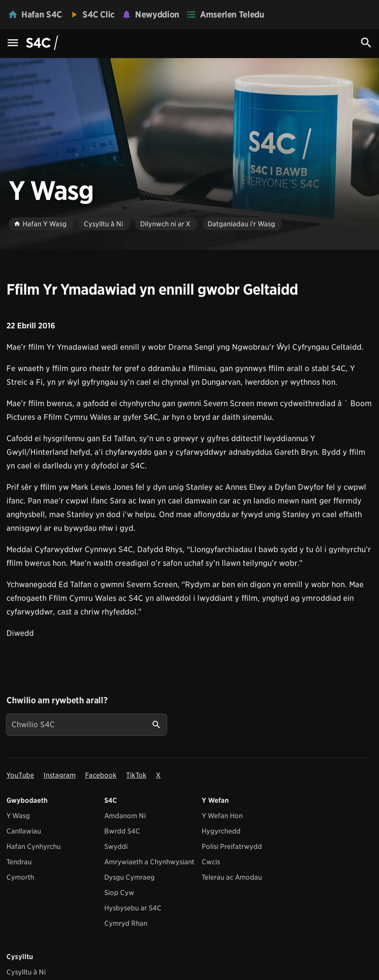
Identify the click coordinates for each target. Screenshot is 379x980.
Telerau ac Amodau (232, 877)
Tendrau (19, 862)
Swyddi (116, 847)
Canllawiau (24, 831)
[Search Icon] (366, 43)
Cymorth (20, 877)
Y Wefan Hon (222, 816)
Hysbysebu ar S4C (133, 908)
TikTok (136, 775)
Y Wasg (18, 816)
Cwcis (211, 862)
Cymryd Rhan (126, 923)
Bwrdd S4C (122, 831)
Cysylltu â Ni (26, 972)
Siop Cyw (119, 893)
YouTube (20, 775)
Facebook (101, 775)
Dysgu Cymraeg (129, 877)
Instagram (60, 775)
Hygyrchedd (221, 831)
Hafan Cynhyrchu (34, 847)
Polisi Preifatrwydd (232, 847)
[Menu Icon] (13, 43)
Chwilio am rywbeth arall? (57, 700)
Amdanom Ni (125, 816)
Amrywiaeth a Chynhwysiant (149, 862)
